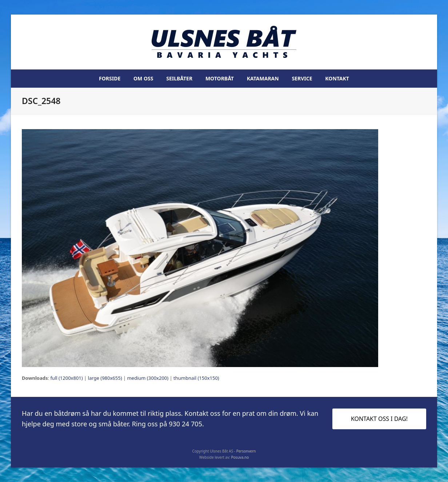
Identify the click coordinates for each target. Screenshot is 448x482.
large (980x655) (105, 378)
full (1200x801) (66, 378)
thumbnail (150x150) (196, 378)
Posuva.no (240, 457)
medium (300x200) (148, 378)
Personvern (246, 451)
